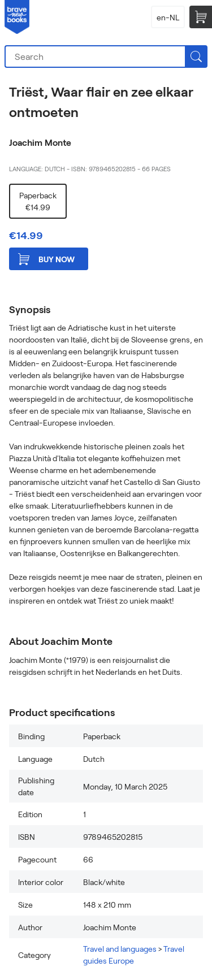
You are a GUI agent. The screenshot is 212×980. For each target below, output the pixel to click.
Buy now (46, 259)
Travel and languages (120, 949)
